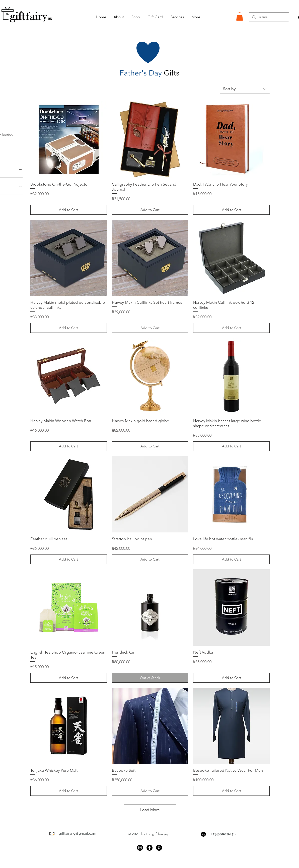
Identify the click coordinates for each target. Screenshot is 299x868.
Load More (150, 810)
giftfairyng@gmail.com (78, 833)
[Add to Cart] (69, 210)
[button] (240, 16)
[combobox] (245, 89)
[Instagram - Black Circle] (140, 848)
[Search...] (268, 17)
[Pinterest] (159, 848)
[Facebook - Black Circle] (149, 848)
